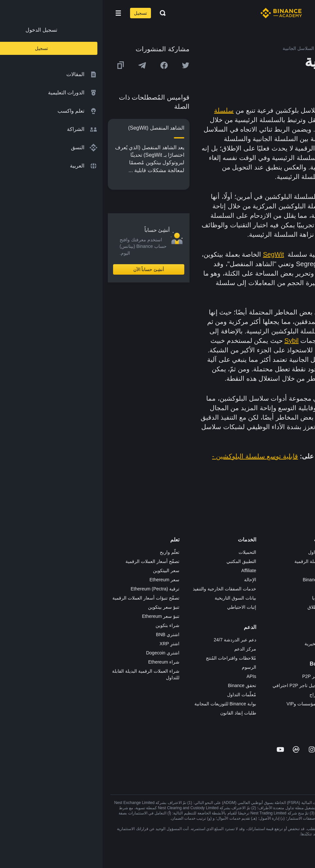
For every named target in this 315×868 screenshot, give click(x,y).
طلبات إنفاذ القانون (136, 713)
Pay (226, 571)
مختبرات (222, 713)
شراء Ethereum (61, 662)
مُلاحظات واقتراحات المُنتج (128, 658)
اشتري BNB (65, 635)
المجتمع (300, 644)
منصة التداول (218, 552)
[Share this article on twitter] (83, 65)
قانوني (301, 598)
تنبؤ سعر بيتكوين (61, 607)
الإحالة (148, 580)
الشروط (299, 607)
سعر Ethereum (62, 580)
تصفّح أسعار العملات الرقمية (50, 561)
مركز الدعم (143, 649)
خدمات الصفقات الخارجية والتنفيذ (122, 589)
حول (303, 552)
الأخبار (301, 580)
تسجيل (38, 13)
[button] (16, 13)
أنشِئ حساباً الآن (46, 269)
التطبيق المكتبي (139, 561)
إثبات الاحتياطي (139, 607)
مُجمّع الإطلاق (218, 607)
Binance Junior (215, 580)
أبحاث (225, 635)
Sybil (189, 341)
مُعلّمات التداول (139, 695)
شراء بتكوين (65, 625)
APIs (149, 676)
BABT (224, 625)
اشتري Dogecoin (60, 653)
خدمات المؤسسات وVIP (207, 704)
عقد (257, 350)
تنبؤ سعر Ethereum (58, 616)
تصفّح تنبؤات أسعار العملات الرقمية (43, 598)
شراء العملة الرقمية (211, 561)
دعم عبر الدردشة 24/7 (132, 640)
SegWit (171, 254)
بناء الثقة (299, 625)
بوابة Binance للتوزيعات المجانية (123, 704)
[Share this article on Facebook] (61, 65)
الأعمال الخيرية (216, 644)
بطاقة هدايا (220, 598)
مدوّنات (300, 635)
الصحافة (299, 589)
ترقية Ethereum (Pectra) (52, 589)
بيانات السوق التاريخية (133, 598)
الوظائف (299, 561)
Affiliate (146, 571)
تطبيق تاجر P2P (215, 676)
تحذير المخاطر (293, 653)
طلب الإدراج (219, 695)
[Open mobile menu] (16, 13)
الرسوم (146, 667)
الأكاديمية (222, 589)
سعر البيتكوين (64, 571)
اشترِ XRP (67, 644)
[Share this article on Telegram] (40, 65)
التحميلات (145, 552)
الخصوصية (297, 616)
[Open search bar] (58, 13)
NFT (226, 616)
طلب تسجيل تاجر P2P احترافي (200, 685)
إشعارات (299, 662)
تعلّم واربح (67, 552)
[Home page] (179, 13)
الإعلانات (299, 571)
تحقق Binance (140, 685)
